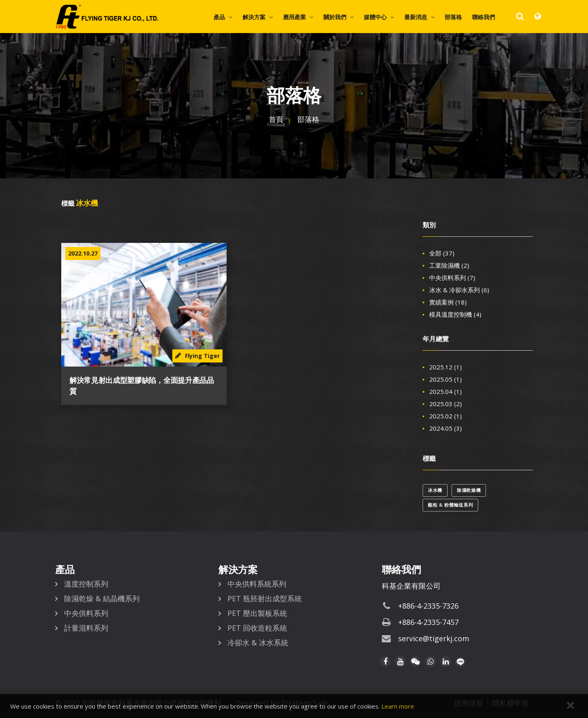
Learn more (398, 706)
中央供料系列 (452, 278)
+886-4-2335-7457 (428, 622)
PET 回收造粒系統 (257, 628)
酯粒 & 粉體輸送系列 (450, 505)
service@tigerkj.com (434, 638)
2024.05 (445, 428)
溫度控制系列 (86, 584)
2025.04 (445, 391)
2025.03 (445, 404)
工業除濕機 (449, 265)
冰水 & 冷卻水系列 (459, 290)
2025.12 (445, 367)
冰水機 (435, 490)
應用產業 (294, 17)
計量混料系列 (86, 628)
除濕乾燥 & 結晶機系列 (102, 598)
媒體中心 (375, 17)
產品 (219, 17)
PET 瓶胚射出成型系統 (265, 598)
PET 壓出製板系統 (257, 613)
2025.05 (445, 379)
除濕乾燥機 (469, 490)
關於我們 (335, 17)
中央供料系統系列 (257, 584)
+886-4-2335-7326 (428, 606)
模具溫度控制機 (455, 314)
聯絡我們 (483, 17)
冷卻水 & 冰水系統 (258, 642)
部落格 (453, 17)
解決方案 (254, 17)
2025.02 (445, 416)
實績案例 (448, 302)
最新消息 (416, 17)
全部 (442, 253)
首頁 (276, 119)
